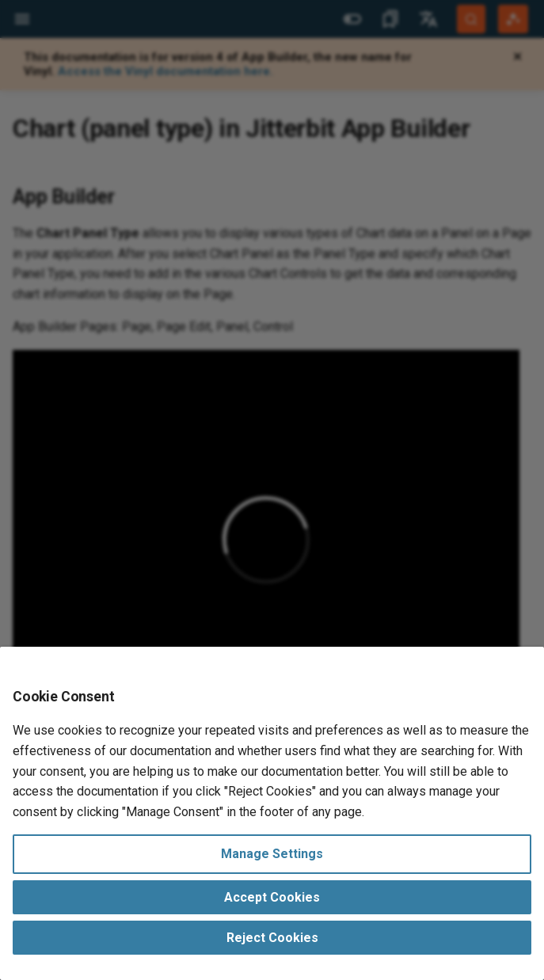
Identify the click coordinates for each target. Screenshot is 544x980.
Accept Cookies (272, 897)
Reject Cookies (272, 938)
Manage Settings (272, 854)
